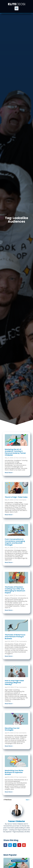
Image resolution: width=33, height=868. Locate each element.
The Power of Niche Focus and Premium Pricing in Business (15, 637)
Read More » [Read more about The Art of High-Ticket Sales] (9, 515)
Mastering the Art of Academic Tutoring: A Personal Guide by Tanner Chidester (15, 452)
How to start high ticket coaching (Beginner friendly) (14, 682)
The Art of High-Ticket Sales (16, 497)
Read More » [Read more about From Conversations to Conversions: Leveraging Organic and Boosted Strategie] (9, 562)
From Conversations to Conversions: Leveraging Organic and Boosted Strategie (15, 542)
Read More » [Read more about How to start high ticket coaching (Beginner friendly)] (9, 704)
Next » (28, 800)
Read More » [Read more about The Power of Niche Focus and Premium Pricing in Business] (9, 656)
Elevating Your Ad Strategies (12, 729)
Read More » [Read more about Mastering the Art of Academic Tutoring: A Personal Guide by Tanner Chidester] (9, 473)
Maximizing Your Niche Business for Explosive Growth (14, 772)
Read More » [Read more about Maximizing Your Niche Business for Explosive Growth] (9, 792)
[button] (17, 8)
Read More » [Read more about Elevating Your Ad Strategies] (9, 746)
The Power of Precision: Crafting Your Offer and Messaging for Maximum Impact (15, 590)
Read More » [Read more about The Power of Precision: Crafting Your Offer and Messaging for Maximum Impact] (9, 610)
